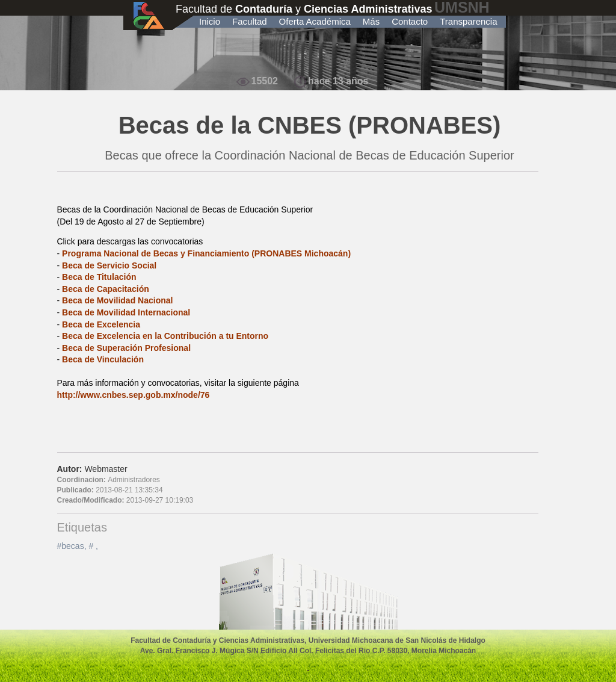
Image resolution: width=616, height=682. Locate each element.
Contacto (410, 21)
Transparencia (468, 21)
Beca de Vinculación (103, 359)
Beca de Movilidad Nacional (117, 300)
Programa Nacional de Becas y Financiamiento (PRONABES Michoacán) (206, 253)
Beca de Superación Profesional (126, 348)
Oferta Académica (315, 21)
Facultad (250, 21)
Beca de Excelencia (101, 324)
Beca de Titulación (99, 277)
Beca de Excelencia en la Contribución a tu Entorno (165, 336)
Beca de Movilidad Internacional (126, 312)
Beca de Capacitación (106, 289)
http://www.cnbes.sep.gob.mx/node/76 (134, 395)
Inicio (210, 21)
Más (371, 21)
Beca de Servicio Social (109, 265)
